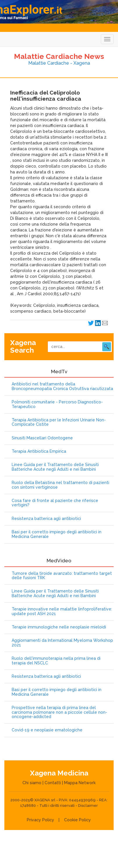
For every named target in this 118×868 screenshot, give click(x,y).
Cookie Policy (78, 820)
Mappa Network (80, 783)
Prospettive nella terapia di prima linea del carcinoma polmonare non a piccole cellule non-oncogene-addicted (59, 712)
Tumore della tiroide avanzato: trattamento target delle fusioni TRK (62, 576)
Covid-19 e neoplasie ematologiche (47, 730)
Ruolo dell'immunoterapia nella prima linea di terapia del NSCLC (56, 661)
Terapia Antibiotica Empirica (39, 451)
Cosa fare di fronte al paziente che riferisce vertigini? (55, 503)
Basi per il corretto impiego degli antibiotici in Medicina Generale (57, 534)
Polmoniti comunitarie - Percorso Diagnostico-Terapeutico (57, 404)
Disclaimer (88, 806)
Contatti (53, 783)
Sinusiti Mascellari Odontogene (42, 438)
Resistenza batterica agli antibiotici (46, 519)
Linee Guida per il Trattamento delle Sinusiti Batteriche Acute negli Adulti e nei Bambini (55, 467)
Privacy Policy (40, 820)
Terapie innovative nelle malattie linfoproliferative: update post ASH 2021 (62, 611)
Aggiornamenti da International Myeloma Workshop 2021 (62, 643)
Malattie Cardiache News (59, 56)
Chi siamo (32, 783)
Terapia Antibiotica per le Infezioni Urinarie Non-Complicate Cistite (59, 422)
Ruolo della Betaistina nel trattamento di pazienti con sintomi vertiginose (60, 485)
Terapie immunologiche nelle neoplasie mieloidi (59, 627)
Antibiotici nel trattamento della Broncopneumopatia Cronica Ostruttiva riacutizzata (62, 386)
